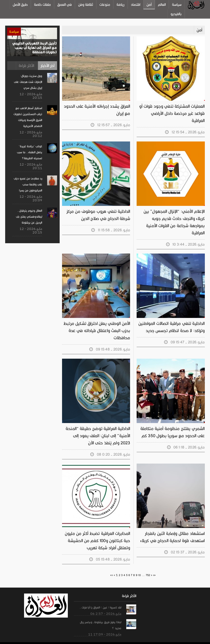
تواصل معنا (184, 639)
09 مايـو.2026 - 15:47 (185, 335)
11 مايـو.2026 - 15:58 (111, 223)
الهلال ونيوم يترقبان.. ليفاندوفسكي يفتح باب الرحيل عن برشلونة (29, 217)
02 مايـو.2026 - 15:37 (185, 545)
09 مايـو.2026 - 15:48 (110, 342)
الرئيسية (156, 639)
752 (148, 568)
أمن (149, 5)
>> (154, 568)
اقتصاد (136, 5)
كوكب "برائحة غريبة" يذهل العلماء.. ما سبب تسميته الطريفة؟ (27, 152)
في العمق (65, 5)
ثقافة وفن (86, 5)
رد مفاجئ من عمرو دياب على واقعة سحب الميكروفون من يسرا (28, 184)
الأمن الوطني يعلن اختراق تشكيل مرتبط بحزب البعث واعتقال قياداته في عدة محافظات (97, 323)
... (143, 568)
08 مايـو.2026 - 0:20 (110, 447)
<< (112, 568)
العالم (162, 5)
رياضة (121, 5)
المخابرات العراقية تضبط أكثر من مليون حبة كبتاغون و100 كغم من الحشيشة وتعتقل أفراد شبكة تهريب (98, 534)
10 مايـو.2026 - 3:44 (186, 237)
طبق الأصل (20, 5)
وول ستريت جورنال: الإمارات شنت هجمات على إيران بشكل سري (28, 82)
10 (139, 568)
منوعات (105, 5)
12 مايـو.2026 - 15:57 (111, 125)
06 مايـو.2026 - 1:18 (186, 440)
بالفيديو (176, 14)
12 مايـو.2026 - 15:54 (185, 125)
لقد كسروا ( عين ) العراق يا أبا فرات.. (101, 600)
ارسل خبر (200, 639)
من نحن (169, 639)
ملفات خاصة (42, 5)
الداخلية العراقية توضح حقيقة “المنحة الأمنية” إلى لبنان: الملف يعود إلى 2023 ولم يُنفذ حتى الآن (97, 429)
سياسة (177, 5)
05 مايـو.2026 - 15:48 (110, 552)
